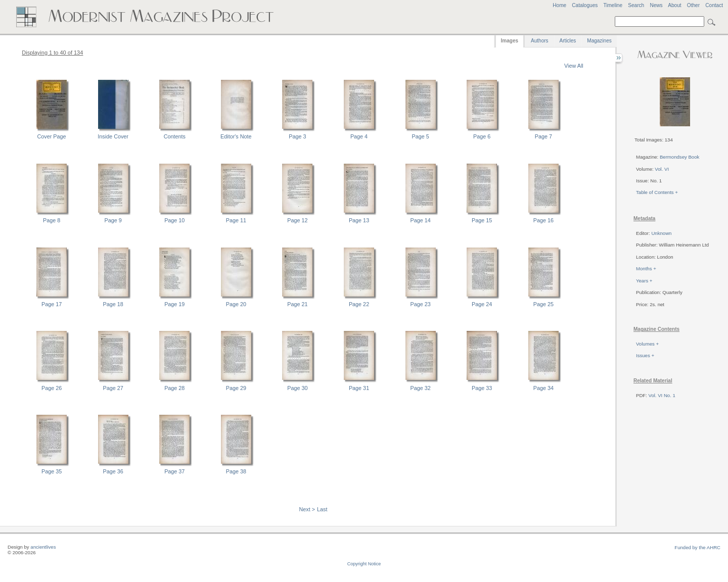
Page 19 (174, 304)
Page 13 (359, 220)
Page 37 (174, 471)
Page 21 (297, 304)
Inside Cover (113, 136)
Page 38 (236, 471)
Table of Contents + (657, 192)
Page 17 (52, 304)
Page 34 (543, 388)
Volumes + (647, 344)
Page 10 (174, 220)
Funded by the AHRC (697, 547)
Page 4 (359, 136)
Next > (307, 509)
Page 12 (297, 220)
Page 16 (543, 220)
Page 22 (359, 304)
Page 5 (421, 136)
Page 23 (421, 304)
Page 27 (113, 388)
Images (510, 41)
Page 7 (543, 136)
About (674, 5)
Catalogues (585, 5)
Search (636, 5)
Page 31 (359, 388)
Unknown (661, 233)
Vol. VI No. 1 (662, 395)
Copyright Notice (364, 564)
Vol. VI (662, 169)
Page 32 (421, 388)
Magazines (599, 41)
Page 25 (543, 304)
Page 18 (113, 304)
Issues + (645, 355)
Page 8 (52, 220)
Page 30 (297, 388)
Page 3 (297, 136)
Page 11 (236, 220)
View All (574, 66)
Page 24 (482, 304)
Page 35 (52, 471)
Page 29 (236, 388)
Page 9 (113, 220)
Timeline (613, 5)
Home (559, 5)
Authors (539, 41)
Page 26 (52, 388)
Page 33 (482, 388)
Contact (714, 5)
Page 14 (421, 220)
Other (693, 5)
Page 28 (174, 388)
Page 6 (482, 136)
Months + (646, 269)
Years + (644, 281)
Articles (568, 41)
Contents (175, 136)
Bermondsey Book (679, 157)
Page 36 (113, 471)
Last (322, 509)
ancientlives (43, 547)
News (656, 5)
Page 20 (236, 304)
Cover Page (52, 136)
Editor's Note (236, 136)
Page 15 (482, 220)
